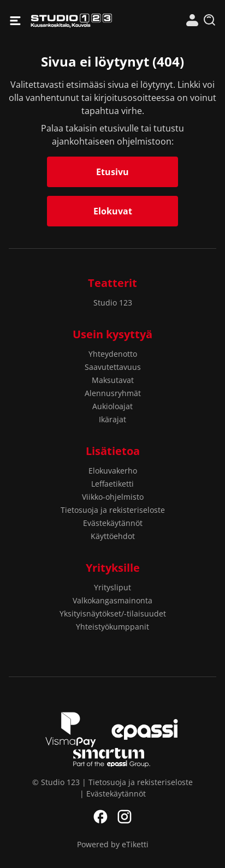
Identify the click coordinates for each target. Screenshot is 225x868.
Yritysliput (112, 587)
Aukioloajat (112, 406)
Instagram (125, 817)
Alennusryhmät (113, 393)
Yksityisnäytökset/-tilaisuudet (113, 613)
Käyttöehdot (113, 536)
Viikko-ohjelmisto (113, 497)
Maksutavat (113, 380)
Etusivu (112, 172)
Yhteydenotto (113, 354)
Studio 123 (72, 20)
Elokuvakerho (113, 471)
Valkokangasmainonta (112, 600)
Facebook (100, 817)
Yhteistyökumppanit (112, 627)
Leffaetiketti (112, 484)
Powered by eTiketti (113, 844)
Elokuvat (113, 211)
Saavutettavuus (113, 367)
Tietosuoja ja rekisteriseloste (113, 510)
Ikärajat (112, 419)
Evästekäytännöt (113, 523)
